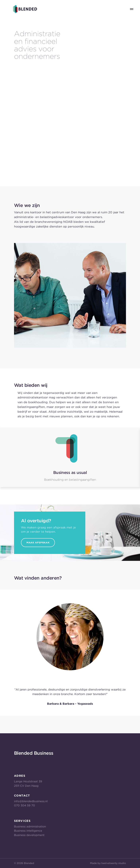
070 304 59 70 (25, 805)
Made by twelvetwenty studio (108, 863)
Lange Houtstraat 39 (28, 781)
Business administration (30, 827)
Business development (29, 835)
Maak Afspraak (38, 543)
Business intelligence (28, 831)
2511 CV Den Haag (26, 786)
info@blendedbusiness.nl (31, 801)
